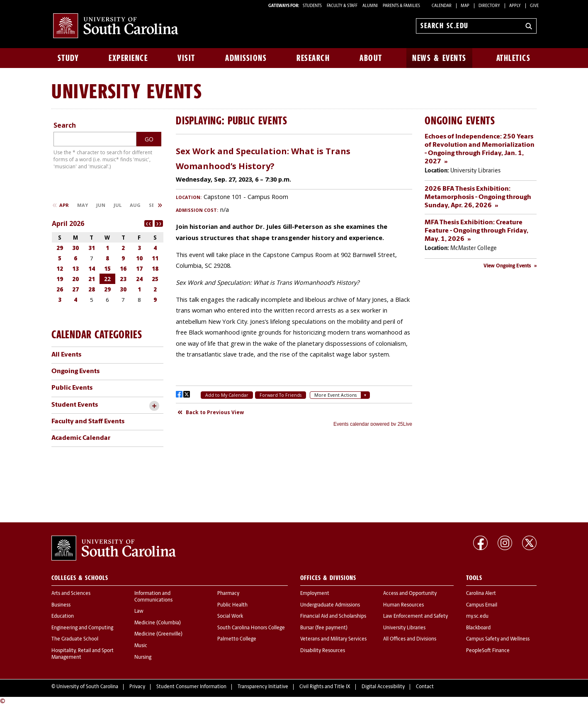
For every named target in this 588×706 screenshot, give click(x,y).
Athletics (514, 58)
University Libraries (404, 628)
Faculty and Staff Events (88, 422)
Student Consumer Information (191, 687)
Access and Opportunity (410, 594)
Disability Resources (323, 651)
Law (139, 611)
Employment (315, 594)
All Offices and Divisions (410, 639)
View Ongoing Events (507, 266)
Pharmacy (228, 594)
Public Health (232, 605)
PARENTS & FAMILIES (401, 6)
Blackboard (478, 628)
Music (141, 646)
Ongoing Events (75, 371)
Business (61, 605)
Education (63, 616)
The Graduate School (75, 639)
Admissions (246, 58)
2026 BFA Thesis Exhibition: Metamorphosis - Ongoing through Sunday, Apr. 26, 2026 (478, 197)
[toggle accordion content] (154, 406)
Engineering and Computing (82, 628)
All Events (66, 355)
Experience (128, 58)
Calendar (442, 6)
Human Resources (403, 605)
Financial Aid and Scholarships (333, 616)
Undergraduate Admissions (330, 605)
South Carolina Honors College (251, 628)
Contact (425, 687)
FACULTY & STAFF (342, 6)
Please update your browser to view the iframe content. (294, 283)
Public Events (72, 388)
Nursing (143, 657)
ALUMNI (370, 6)
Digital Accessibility (383, 687)
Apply (515, 6)
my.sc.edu (477, 616)
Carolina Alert (481, 594)
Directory (489, 6)
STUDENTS (313, 6)
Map (465, 6)
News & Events (439, 58)
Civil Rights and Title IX (325, 687)
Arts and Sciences (71, 594)
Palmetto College (237, 639)
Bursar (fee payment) (324, 628)
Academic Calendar (81, 438)
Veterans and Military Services (333, 639)
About (371, 58)
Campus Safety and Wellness (498, 639)
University (96, 91)
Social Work (230, 616)
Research (313, 58)
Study (68, 58)
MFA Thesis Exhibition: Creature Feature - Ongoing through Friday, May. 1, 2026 (476, 231)
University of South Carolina (87, 687)
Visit (186, 58)
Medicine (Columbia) (158, 623)
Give (534, 6)
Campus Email (482, 605)
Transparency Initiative (263, 687)
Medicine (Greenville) (158, 634)
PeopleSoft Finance (488, 651)
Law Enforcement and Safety (415, 616)
